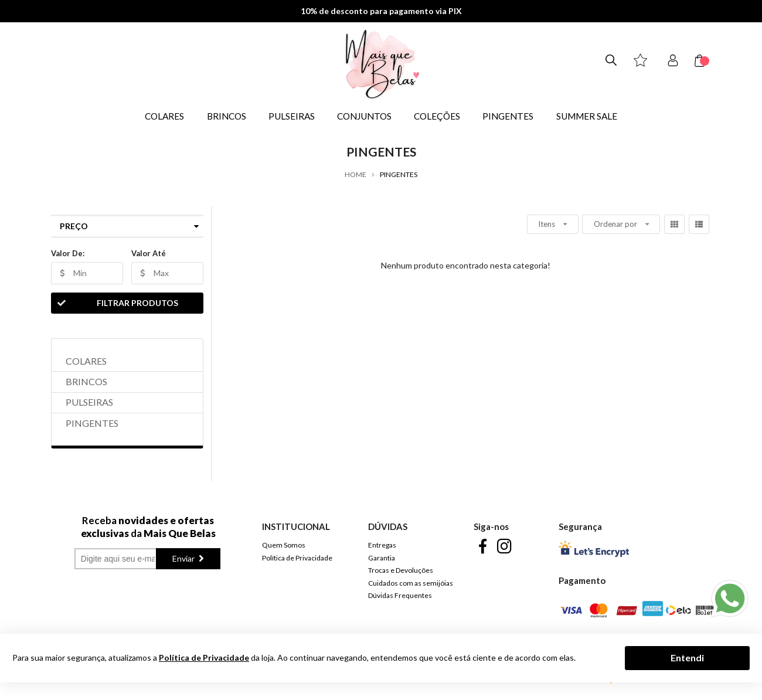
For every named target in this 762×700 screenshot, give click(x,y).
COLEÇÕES (437, 116)
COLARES (164, 116)
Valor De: (68, 253)
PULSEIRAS (292, 116)
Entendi (687, 657)
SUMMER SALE (587, 116)
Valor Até (149, 253)
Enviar (184, 558)
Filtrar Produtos (115, 303)
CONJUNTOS (364, 116)
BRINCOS (227, 116)
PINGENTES (508, 116)
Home (356, 175)
